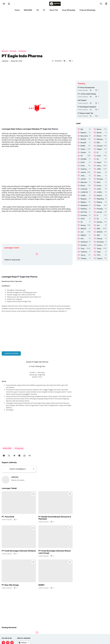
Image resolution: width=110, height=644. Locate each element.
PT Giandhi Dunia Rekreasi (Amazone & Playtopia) (55, 518)
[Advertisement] (55, 31)
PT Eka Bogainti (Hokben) (87, 107)
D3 (38, 10)
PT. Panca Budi (8, 517)
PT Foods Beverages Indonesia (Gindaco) (19, 551)
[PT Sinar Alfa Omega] (19, 571)
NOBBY (42, 585)
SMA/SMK (28, 10)
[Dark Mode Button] (9, 4)
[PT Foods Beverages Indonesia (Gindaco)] (19, 537)
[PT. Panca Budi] (19, 503)
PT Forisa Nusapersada (86, 87)
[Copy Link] (30, 456)
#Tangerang (19, 448)
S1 (44, 10)
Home (17, 10)
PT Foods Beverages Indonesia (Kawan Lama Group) (55, 552)
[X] (9, 456)
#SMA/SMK (7, 448)
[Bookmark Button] (106, 4)
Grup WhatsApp (69, 10)
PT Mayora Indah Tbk (85, 113)
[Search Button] (101, 4)
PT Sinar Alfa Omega (10, 585)
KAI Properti (82, 100)
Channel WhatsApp (87, 10)
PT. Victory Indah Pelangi (87, 94)
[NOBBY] (56, 571)
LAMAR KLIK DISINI (11, 353)
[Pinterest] (19, 456)
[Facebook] (4, 456)
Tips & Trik (54, 10)
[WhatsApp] (24, 456)
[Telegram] (14, 456)
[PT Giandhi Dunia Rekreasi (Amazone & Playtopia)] (56, 503)
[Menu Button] (4, 4)
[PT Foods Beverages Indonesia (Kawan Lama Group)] (56, 537)
